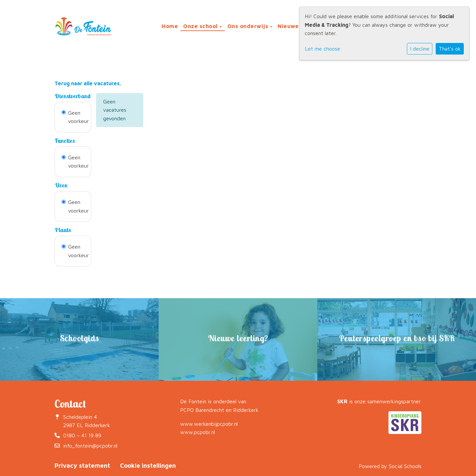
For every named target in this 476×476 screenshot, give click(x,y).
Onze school (201, 26)
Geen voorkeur (79, 117)
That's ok (450, 49)
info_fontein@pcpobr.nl (90, 446)
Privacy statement (82, 465)
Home (170, 26)
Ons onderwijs (249, 26)
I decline (420, 49)
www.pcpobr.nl (198, 432)
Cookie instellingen (148, 465)
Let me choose (322, 49)
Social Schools (405, 466)
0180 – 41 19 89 (82, 435)
